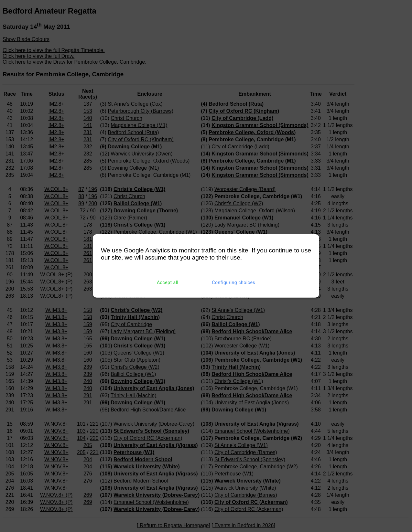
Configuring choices (233, 282)
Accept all (168, 282)
